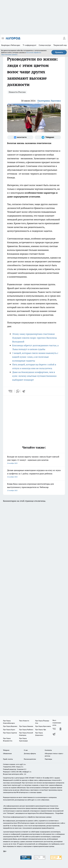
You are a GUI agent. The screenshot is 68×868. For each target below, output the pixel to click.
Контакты (48, 750)
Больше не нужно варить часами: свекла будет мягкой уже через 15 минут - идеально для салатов (34, 460)
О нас (26, 750)
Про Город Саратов (10, 733)
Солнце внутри (45, 45)
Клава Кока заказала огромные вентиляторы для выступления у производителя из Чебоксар (34, 487)
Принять (59, 52)
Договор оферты (30, 753)
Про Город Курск (9, 730)
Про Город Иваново (26, 726)
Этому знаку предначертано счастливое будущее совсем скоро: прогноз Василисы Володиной (35, 338)
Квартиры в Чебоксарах (11, 45)
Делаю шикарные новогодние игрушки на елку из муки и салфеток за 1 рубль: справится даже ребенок (34, 474)
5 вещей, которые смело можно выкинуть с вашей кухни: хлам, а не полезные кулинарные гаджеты (35, 357)
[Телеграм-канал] (48, 137)
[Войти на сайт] (64, 38)
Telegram (6, 750)
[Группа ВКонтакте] (20, 137)
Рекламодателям (30, 759)
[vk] (11, 391)
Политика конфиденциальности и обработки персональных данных (27, 817)
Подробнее (59, 813)
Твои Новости (24, 721)
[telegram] (24, 391)
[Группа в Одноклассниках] (60, 729)
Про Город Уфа (41, 730)
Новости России (17, 92)
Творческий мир (60, 45)
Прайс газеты (8, 759)
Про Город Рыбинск (26, 730)
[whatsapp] (18, 391)
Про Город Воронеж (10, 726)
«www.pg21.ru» (21, 764)
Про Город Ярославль (43, 726)
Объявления (7, 753)
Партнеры (48, 759)
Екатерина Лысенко (49, 101)
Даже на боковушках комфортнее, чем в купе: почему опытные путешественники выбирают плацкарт (34, 376)
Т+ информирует (30, 45)
